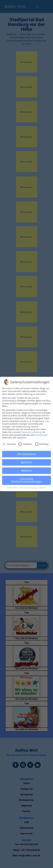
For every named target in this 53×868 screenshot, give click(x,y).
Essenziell (9, 443)
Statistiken (25, 443)
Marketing (42, 443)
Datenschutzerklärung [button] (28, 487)
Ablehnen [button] (27, 469)
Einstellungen (42, 434)
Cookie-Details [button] (12, 487)
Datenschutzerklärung (31, 431)
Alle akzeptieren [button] (27, 453)
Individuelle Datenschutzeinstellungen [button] (26, 479)
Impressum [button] (42, 487)
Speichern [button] (27, 461)
